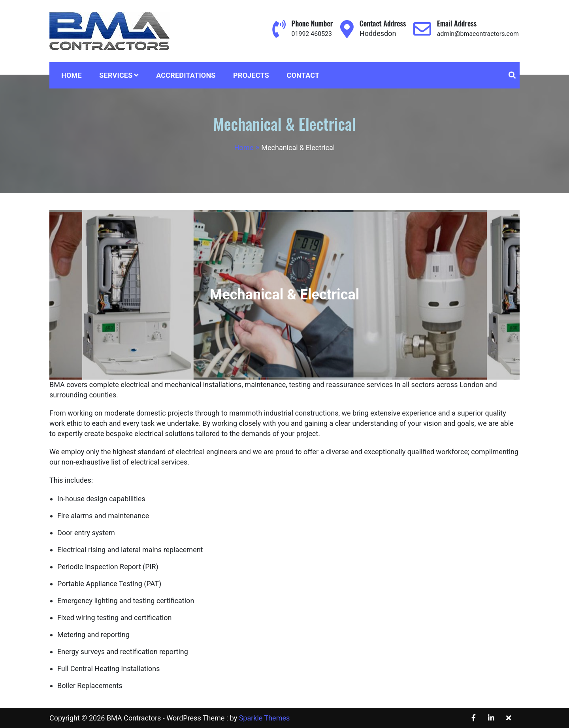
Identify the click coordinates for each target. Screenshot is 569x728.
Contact (303, 75)
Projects (251, 75)
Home (72, 75)
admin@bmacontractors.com (473, 33)
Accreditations (186, 75)
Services (116, 75)
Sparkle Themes (265, 718)
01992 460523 (300, 33)
